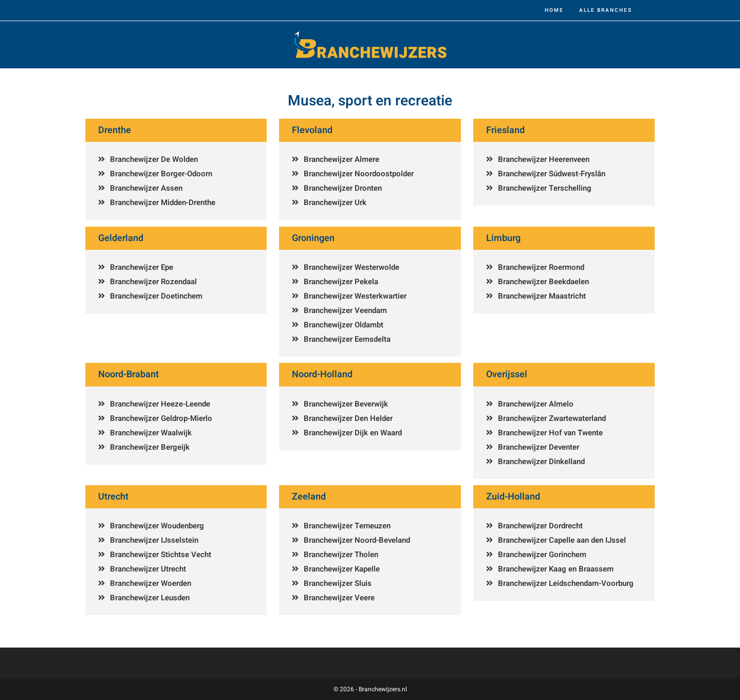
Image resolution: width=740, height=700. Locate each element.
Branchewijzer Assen (146, 188)
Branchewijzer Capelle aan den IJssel (562, 540)
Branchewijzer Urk (335, 202)
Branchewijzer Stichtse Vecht (161, 555)
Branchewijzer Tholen (341, 555)
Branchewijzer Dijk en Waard (353, 433)
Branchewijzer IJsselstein (154, 540)
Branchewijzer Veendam (345, 310)
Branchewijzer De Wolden (154, 159)
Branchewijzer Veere (339, 598)
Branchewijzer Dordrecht (540, 526)
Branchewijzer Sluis (338, 583)
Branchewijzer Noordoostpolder (359, 174)
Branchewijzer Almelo (536, 404)
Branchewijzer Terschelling (545, 188)
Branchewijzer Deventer (539, 447)
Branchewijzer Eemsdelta (347, 339)
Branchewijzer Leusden (150, 598)
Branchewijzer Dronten (343, 188)
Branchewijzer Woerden (151, 583)
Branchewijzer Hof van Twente (550, 433)
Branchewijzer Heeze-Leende (160, 404)
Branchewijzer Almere (341, 159)
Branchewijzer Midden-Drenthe (163, 202)
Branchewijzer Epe (142, 267)
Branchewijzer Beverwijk (346, 404)
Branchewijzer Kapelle (342, 569)
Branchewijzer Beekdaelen (543, 282)
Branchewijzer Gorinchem (542, 555)
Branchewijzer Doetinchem (156, 296)
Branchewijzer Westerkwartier (355, 296)
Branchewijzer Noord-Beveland (357, 540)
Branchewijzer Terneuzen (347, 526)
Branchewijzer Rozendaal (153, 282)
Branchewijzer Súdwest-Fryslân (552, 174)
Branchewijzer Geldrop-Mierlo (161, 418)
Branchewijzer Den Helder (348, 418)
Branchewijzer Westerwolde (351, 267)
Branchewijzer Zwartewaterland (552, 418)
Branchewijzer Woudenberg (157, 526)
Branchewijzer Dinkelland (541, 462)
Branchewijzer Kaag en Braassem (556, 569)
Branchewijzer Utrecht (148, 569)
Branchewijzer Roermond (541, 267)
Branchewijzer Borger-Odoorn (161, 174)
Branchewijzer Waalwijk (151, 433)
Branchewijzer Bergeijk (150, 447)
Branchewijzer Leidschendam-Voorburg (566, 583)
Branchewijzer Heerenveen (544, 159)
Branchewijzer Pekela (341, 282)
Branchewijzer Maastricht (542, 296)
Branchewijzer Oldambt (344, 325)
